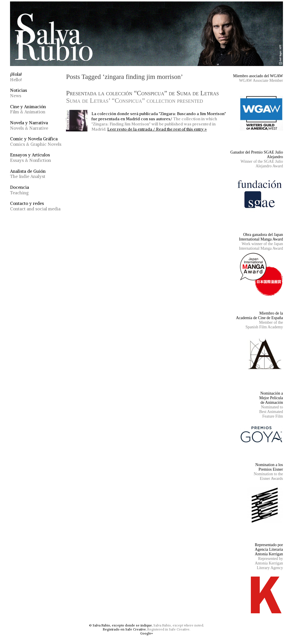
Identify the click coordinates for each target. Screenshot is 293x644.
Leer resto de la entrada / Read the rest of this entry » (157, 129)
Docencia (19, 190)
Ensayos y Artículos (31, 158)
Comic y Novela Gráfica (36, 141)
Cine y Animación (28, 109)
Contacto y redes (35, 206)
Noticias (18, 93)
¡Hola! (16, 77)
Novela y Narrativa (29, 125)
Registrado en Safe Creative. (125, 629)
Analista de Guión (28, 174)
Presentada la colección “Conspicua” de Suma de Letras (142, 97)
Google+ (146, 633)
